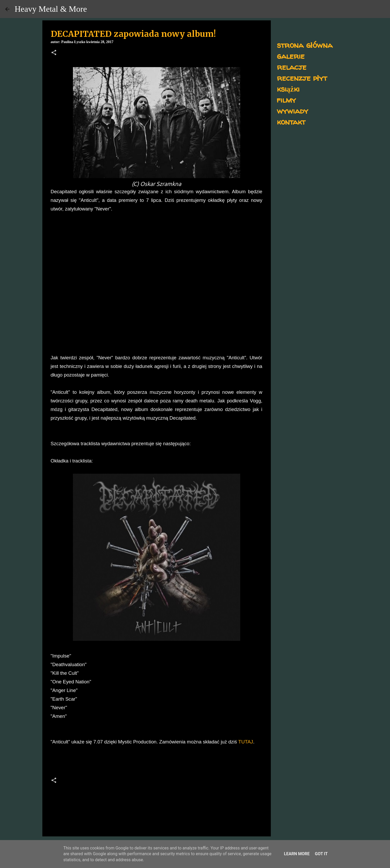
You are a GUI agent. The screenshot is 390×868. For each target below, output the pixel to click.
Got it (321, 854)
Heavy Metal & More (51, 9)
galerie (291, 56)
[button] (54, 53)
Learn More (297, 854)
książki (288, 89)
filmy (286, 100)
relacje (292, 67)
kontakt (291, 122)
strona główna (305, 45)
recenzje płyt (302, 78)
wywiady (292, 111)
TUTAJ (246, 742)
